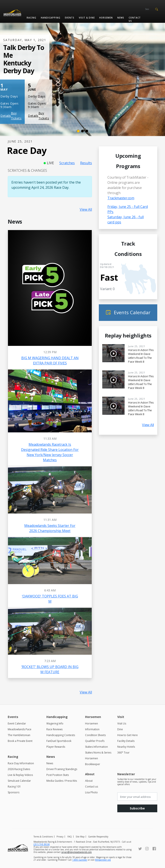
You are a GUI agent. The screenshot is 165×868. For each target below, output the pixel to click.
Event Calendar (17, 723)
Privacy (60, 837)
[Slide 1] (78, 131)
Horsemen (106, 18)
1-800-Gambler (80, 860)
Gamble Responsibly (98, 837)
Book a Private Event (20, 741)
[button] (157, 9)
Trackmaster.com (121, 198)
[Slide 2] (82, 131)
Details (6, 116)
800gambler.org (103, 860)
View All (86, 209)
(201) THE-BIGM (42, 844)
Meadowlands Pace (20, 729)
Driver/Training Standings (62, 769)
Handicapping (51, 18)
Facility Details (126, 741)
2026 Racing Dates (19, 769)
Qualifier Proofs (95, 741)
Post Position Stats (58, 775)
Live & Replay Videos (20, 775)
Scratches (67, 163)
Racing (31, 18)
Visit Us (122, 723)
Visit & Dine (87, 18)
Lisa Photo (91, 792)
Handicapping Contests (61, 735)
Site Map (80, 837)
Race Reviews (54, 729)
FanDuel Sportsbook (59, 741)
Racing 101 (14, 787)
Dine (120, 729)
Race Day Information (21, 763)
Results (86, 163)
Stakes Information (96, 747)
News (121, 18)
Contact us (135, 19)
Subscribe (137, 808)
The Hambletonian (19, 735)
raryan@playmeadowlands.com (76, 852)
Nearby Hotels (126, 747)
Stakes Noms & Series (98, 753)
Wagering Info (55, 723)
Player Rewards (56, 747)
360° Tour (123, 753)
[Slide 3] (87, 131)
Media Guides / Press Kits (62, 781)
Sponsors (14, 792)
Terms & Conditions (43, 837)
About (89, 781)
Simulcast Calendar (19, 781)
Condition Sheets (95, 735)
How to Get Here (128, 735)
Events (70, 18)
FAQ (70, 837)
